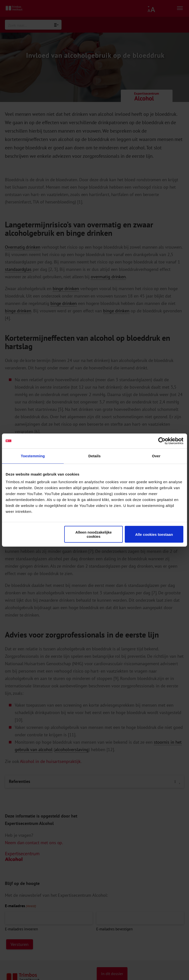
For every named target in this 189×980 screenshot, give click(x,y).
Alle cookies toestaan (154, 534)
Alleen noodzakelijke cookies (94, 534)
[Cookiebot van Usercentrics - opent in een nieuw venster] (162, 441)
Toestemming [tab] (33, 456)
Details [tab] (94, 456)
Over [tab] (156, 456)
